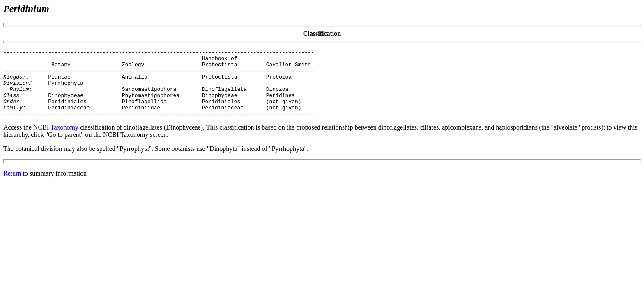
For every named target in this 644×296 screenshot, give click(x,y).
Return (12, 187)
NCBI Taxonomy (56, 141)
